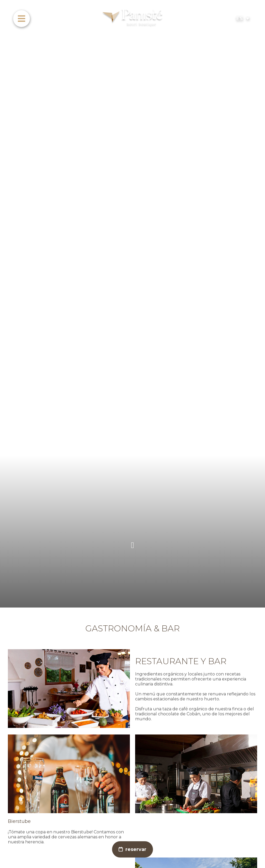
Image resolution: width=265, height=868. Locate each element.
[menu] (22, 19)
